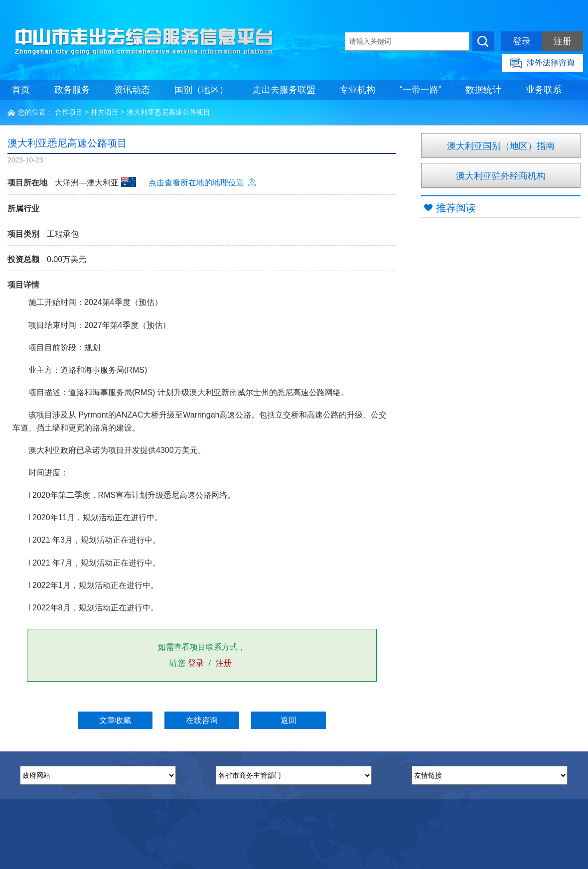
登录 (522, 41)
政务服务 (72, 90)
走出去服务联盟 (284, 90)
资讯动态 (132, 90)
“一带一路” (421, 90)
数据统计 (483, 90)
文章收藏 (115, 720)
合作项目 (69, 112)
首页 (21, 90)
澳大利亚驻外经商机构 (501, 176)
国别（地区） (201, 90)
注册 (563, 41)
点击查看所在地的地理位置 (202, 183)
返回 (289, 720)
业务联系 (544, 90)
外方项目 (105, 112)
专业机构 (357, 90)
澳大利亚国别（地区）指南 (501, 146)
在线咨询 (202, 720)
